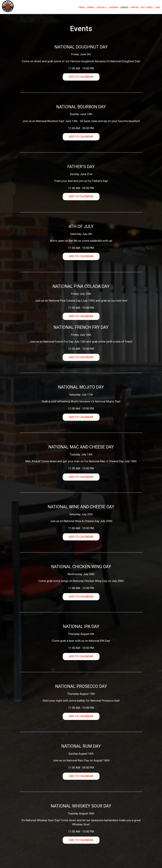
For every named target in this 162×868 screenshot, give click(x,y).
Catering (113, 8)
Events (124, 8)
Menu (81, 8)
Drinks (90, 8)
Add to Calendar (81, 77)
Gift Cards (146, 8)
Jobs (157, 8)
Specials (101, 8)
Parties (134, 8)
